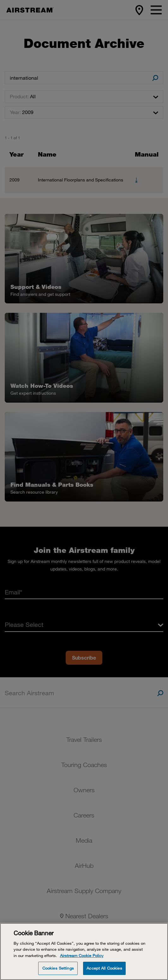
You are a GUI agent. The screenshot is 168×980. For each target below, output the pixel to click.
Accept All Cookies (104, 968)
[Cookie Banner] (84, 951)
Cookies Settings (58, 968)
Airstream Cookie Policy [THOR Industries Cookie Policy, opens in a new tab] (82, 955)
